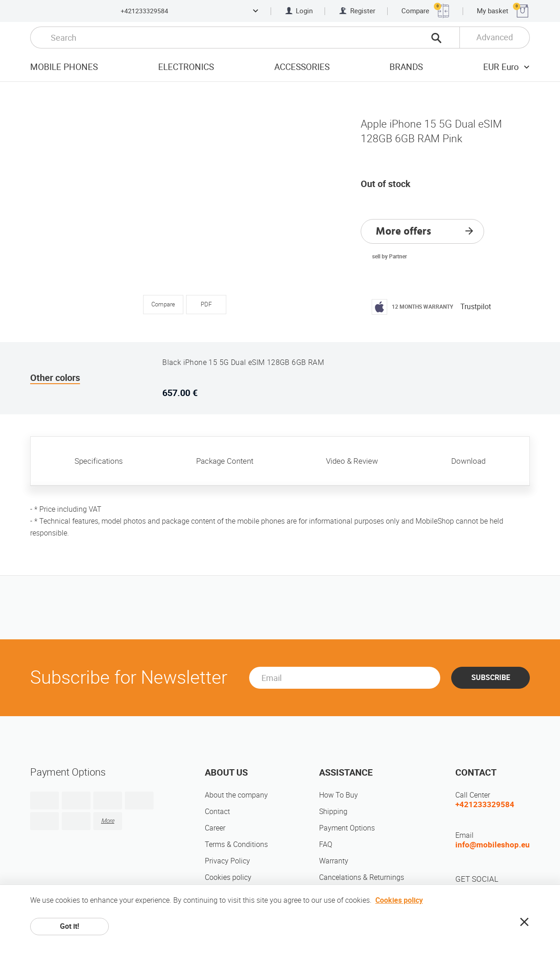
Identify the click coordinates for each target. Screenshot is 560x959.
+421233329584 (144, 11)
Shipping (333, 812)
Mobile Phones (64, 67)
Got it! (69, 926)
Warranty (334, 861)
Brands (406, 67)
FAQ (326, 844)
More (108, 821)
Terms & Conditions (236, 844)
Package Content (225, 461)
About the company (236, 795)
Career (215, 828)
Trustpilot (476, 307)
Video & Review (352, 461)
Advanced (495, 37)
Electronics (186, 67)
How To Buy (339, 795)
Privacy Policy (227, 861)
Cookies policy (228, 877)
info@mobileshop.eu (493, 845)
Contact (217, 812)
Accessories (302, 67)
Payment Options (347, 828)
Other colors (55, 378)
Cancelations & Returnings (362, 877)
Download (468, 461)
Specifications (99, 461)
